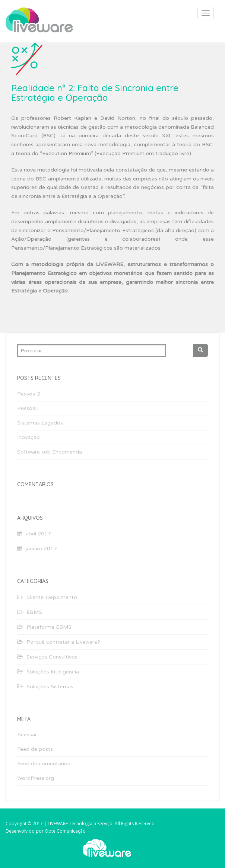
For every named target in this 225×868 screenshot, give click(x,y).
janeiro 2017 (41, 549)
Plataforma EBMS (49, 627)
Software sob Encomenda (50, 452)
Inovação (28, 437)
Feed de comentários (44, 764)
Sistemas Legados (40, 423)
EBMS (34, 612)
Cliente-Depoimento (52, 597)
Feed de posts (35, 749)
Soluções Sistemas (50, 687)
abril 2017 (38, 534)
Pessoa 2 (29, 394)
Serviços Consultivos (52, 657)
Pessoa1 (28, 408)
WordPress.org (36, 778)
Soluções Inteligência (53, 672)
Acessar (27, 735)
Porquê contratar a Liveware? (63, 642)
